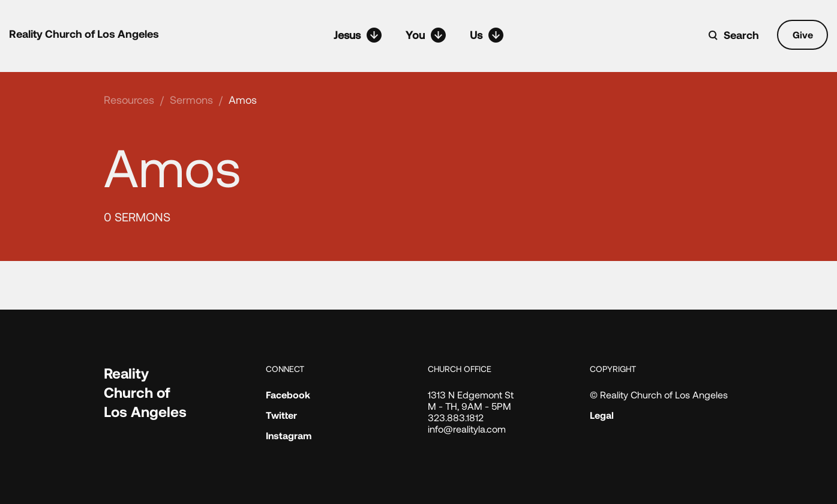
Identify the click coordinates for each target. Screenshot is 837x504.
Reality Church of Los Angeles (84, 34)
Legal (602, 415)
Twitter (281, 415)
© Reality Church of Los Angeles (659, 394)
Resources (129, 100)
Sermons (191, 100)
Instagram (289, 435)
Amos (243, 100)
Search (741, 35)
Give (803, 34)
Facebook (288, 394)
